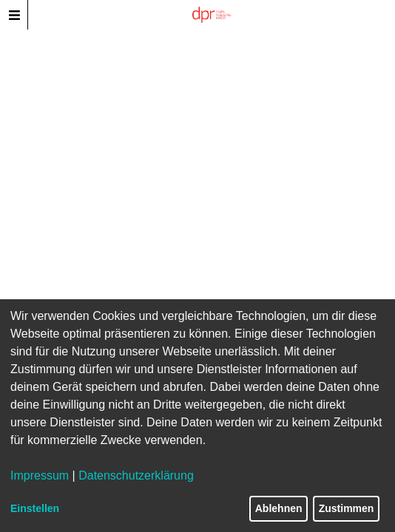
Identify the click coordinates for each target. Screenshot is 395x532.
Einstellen (35, 508)
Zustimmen (347, 508)
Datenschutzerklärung (136, 475)
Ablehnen (279, 508)
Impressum (40, 475)
